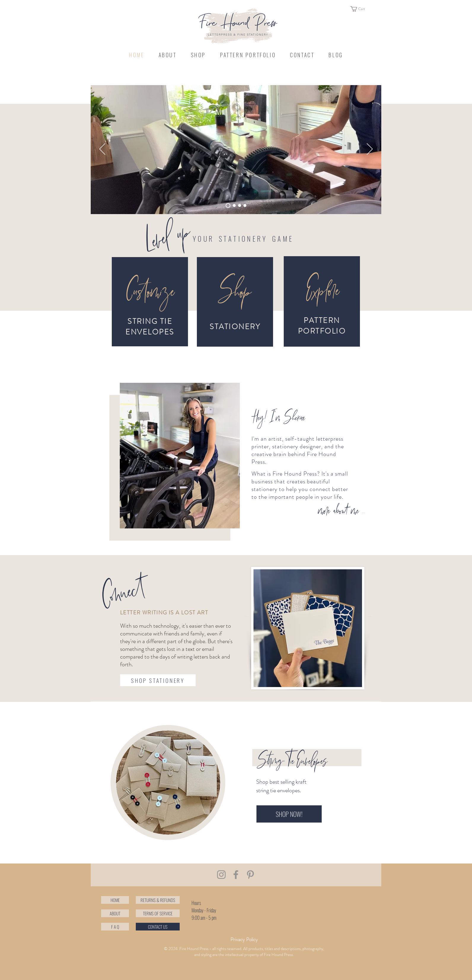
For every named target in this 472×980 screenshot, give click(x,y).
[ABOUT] (115, 913)
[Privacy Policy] (244, 940)
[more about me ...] (342, 511)
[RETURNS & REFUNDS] (158, 900)
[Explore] (322, 292)
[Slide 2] (234, 205)
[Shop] (234, 293)
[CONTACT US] (158, 927)
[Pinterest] (250, 875)
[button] (361, 9)
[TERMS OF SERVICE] (158, 913)
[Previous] (102, 149)
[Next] (370, 149)
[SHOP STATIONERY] (158, 680)
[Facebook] (236, 875)
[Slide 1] (240, 205)
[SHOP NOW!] (289, 814)
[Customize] (150, 293)
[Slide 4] (228, 205)
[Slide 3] (245, 205)
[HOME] (115, 900)
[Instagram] (221, 875)
